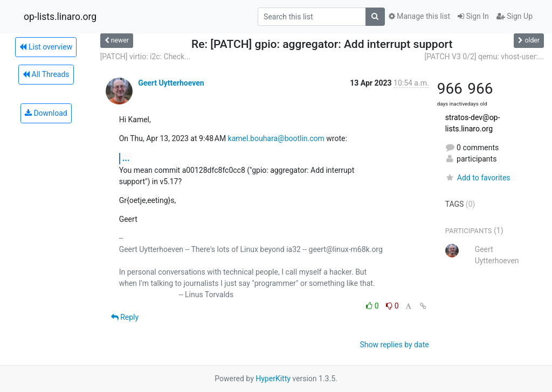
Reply (125, 317)
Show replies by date (394, 345)
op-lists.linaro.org (60, 17)
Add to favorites (478, 178)
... (126, 158)
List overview (46, 47)
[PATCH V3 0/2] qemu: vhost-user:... (484, 57)
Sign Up (515, 16)
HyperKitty (273, 379)
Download (46, 113)
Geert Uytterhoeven (171, 83)
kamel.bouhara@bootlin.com (276, 138)
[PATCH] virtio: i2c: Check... (146, 57)
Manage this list (419, 16)
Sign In (473, 16)
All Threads (46, 74)
